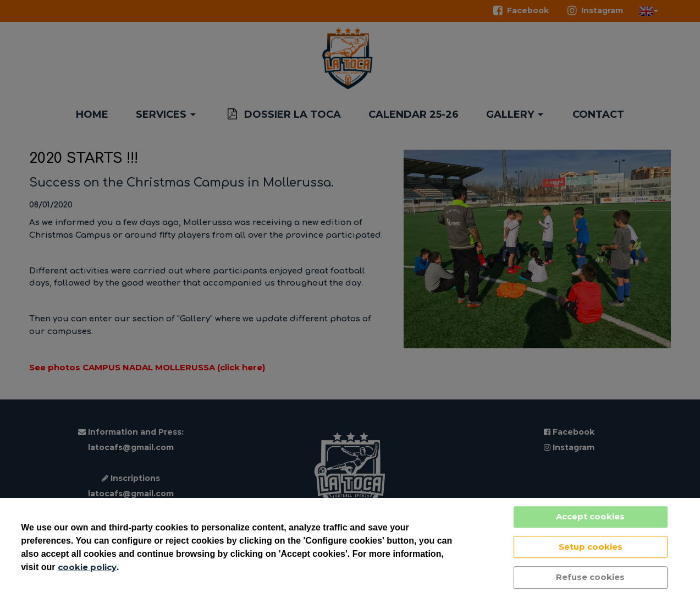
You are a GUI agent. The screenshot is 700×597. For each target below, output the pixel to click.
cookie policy (87, 567)
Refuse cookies (590, 577)
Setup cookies (591, 547)
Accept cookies (590, 516)
